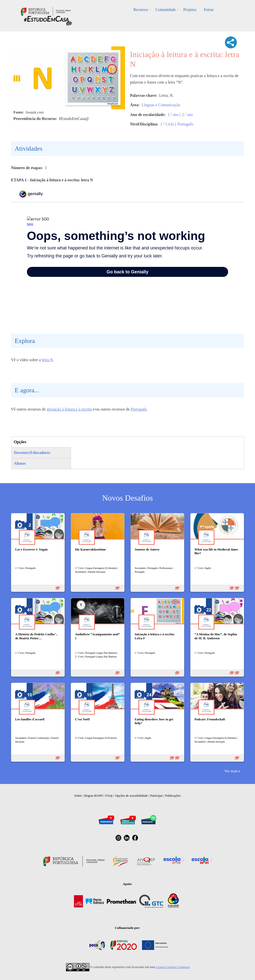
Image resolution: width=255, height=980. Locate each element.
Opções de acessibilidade (131, 796)
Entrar (209, 10)
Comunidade (166, 10)
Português (186, 124)
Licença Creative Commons (173, 967)
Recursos (141, 10)
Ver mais (231, 771)
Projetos (190, 10)
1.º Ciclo (167, 124)
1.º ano (173, 115)
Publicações (173, 796)
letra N (47, 360)
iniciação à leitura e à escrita (69, 409)
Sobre (78, 796)
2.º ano (187, 115)
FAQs (109, 796)
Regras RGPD (94, 796)
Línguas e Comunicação (161, 105)
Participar (157, 796)
